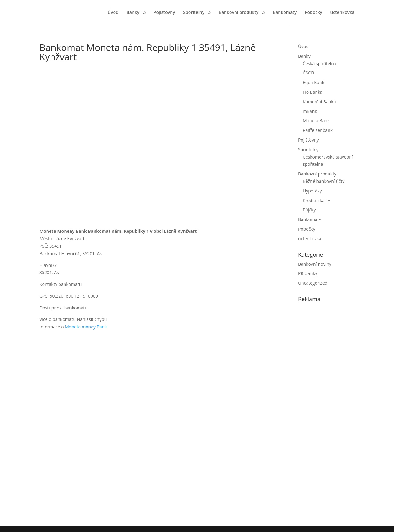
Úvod (113, 13)
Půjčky (309, 210)
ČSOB (308, 73)
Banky (133, 13)
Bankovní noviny (315, 264)
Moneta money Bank (86, 327)
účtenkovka (342, 13)
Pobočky (313, 13)
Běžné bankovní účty (324, 181)
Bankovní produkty (239, 13)
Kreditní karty (316, 200)
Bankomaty (285, 13)
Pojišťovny (164, 13)
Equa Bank (313, 82)
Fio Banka (313, 92)
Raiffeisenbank (318, 130)
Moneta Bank (316, 121)
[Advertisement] (345, 413)
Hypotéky (312, 191)
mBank (310, 111)
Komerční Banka (319, 102)
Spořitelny (194, 13)
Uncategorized (313, 283)
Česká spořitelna (320, 63)
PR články (308, 273)
